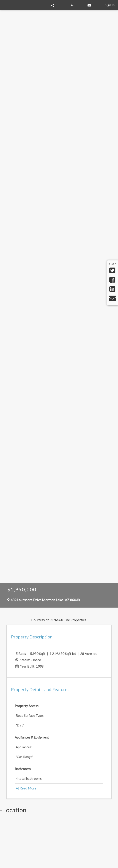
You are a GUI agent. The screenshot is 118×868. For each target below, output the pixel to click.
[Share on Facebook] (112, 281)
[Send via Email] (112, 299)
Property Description (32, 637)
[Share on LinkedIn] (112, 290)
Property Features (40, 689)
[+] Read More (26, 788)
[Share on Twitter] (112, 272)
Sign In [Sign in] (110, 5)
